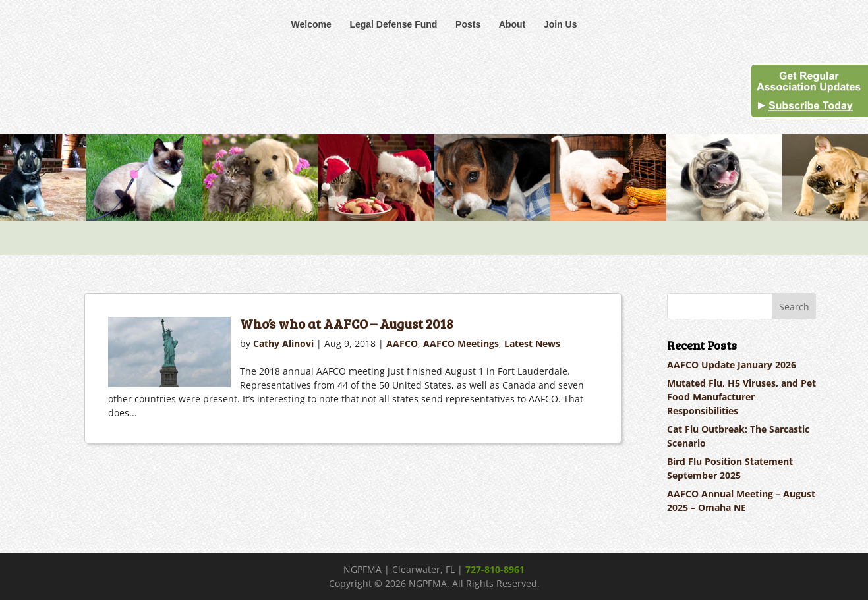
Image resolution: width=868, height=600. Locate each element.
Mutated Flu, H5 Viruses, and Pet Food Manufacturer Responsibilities (741, 397)
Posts (468, 24)
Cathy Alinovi (283, 343)
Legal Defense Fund (393, 24)
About (512, 24)
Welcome (311, 24)
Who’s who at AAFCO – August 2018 (346, 323)
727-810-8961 (495, 569)
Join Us (561, 24)
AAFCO (402, 343)
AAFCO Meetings (461, 343)
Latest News (532, 343)
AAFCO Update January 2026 (732, 365)
